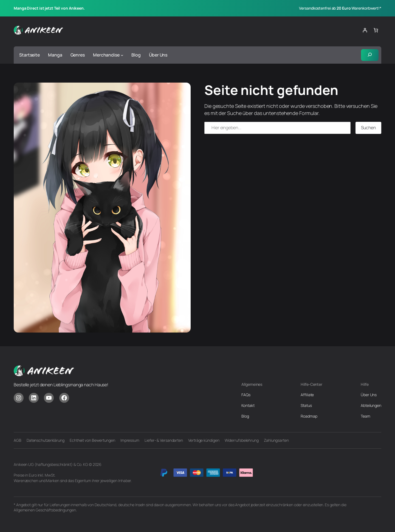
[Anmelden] (365, 30)
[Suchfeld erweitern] (370, 55)
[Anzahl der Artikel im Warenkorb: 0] (376, 30)
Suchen (368, 128)
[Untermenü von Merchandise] (122, 55)
